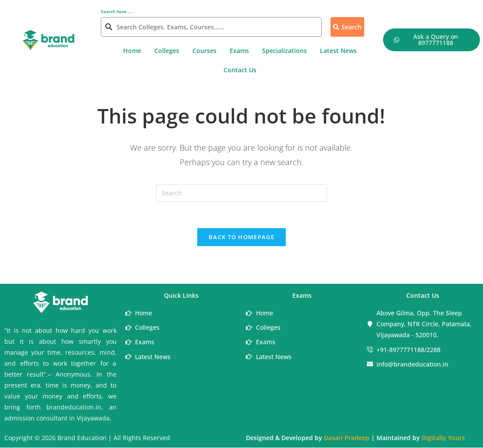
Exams (239, 51)
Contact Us (240, 70)
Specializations (284, 51)
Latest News (338, 51)
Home (132, 51)
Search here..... (117, 11)
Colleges (167, 51)
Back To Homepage (241, 237)
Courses (204, 51)
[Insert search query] (241, 193)
